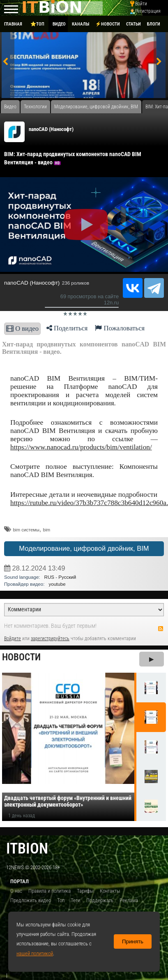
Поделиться (67, 328)
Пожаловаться (120, 328)
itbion (27, 848)
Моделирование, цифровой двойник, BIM (84, 548)
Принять (133, 941)
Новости (21, 657)
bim (47, 530)
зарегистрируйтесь (50, 639)
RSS (161, 629)
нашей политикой (35, 953)
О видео (22, 329)
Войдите (13, 639)
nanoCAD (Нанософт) (51, 129)
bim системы (26, 530)
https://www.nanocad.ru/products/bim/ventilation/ (81, 447)
